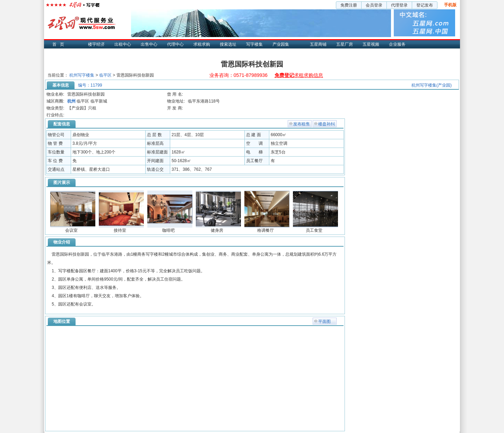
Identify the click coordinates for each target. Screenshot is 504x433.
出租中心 (123, 44)
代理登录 (399, 5)
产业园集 (281, 44)
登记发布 (425, 5)
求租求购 (202, 44)
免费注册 (349, 5)
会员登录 (374, 5)
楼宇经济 (96, 44)
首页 (60, 44)
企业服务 (397, 44)
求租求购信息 (299, 75)
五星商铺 (318, 44)
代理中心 (175, 44)
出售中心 (149, 44)
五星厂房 (345, 44)
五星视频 (371, 44)
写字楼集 (254, 44)
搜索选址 (228, 44)
